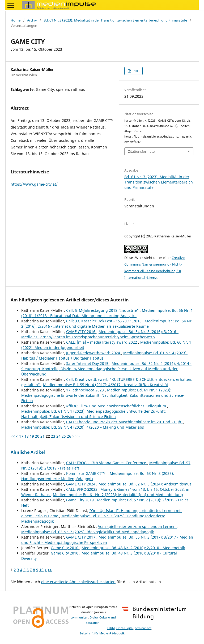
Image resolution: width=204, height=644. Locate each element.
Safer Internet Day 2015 (88, 363)
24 (58, 436)
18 (27, 436)
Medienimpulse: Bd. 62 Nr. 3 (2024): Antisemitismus (145, 484)
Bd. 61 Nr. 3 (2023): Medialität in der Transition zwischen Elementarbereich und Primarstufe (115, 20)
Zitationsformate (141, 151)
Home (16, 20)
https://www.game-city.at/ (34, 184)
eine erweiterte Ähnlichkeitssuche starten (78, 582)
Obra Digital (125, 628)
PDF (135, 71)
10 (41, 570)
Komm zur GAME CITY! (87, 473)
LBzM (111, 628)
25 (64, 436)
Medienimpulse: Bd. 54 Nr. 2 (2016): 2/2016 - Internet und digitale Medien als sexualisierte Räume (107, 324)
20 (37, 436)
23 (53, 436)
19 (32, 436)
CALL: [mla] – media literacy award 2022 (102, 342)
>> (78, 436)
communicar (79, 617)
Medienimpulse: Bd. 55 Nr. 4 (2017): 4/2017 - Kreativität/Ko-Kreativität (106, 385)
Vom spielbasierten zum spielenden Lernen (137, 526)
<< (13, 436)
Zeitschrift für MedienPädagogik (102, 633)
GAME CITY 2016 (81, 332)
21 (42, 436)
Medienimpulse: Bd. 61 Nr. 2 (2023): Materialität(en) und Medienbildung (118, 495)
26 (69, 436)
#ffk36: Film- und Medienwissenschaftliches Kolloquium (117, 406)
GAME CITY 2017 (81, 537)
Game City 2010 (65, 548)
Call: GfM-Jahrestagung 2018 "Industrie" (103, 310)
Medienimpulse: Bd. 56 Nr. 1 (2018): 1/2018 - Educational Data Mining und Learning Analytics (107, 313)
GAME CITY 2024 (81, 484)
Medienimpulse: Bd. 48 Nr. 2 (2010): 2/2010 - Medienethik (133, 548)
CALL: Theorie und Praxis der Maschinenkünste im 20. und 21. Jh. (125, 422)
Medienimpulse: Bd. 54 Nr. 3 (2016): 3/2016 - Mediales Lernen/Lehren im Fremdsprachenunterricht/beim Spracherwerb (100, 334)
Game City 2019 (80, 500)
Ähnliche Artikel (28, 452)
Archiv (32, 20)
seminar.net (143, 628)
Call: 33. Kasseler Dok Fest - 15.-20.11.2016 (104, 321)
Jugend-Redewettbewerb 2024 (94, 353)
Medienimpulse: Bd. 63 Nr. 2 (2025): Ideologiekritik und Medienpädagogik (88, 532)
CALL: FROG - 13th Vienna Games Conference (107, 463)
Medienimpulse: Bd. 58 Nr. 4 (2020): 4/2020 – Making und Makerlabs (83, 427)
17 (21, 436)
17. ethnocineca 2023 (86, 390)
